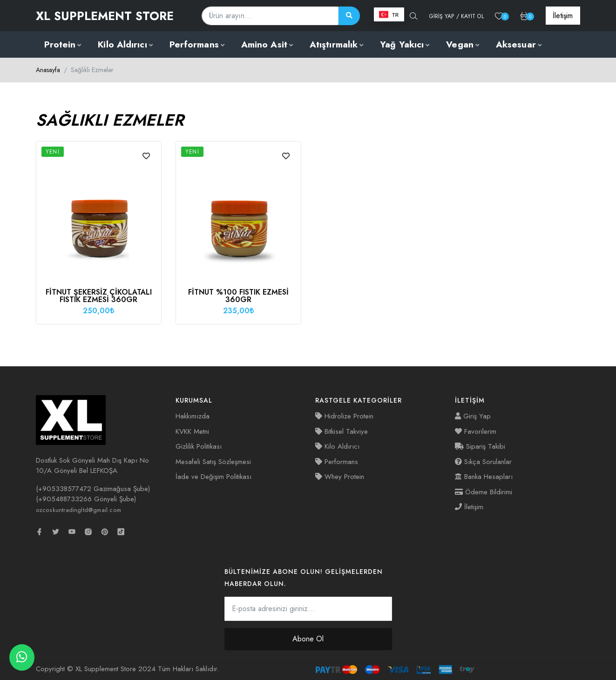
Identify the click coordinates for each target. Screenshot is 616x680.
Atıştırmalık (334, 44)
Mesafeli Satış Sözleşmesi (213, 462)
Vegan (460, 44)
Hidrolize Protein (344, 416)
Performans (194, 44)
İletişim (469, 507)
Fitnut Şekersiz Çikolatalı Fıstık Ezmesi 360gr (99, 296)
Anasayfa (48, 70)
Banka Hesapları (484, 477)
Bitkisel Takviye (342, 431)
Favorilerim (476, 431)
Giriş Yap (473, 416)
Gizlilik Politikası (199, 446)
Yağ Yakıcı (402, 44)
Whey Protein (340, 477)
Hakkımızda (193, 416)
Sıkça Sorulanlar (483, 462)
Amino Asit (264, 44)
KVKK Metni (192, 431)
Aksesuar (516, 44)
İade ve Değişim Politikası (213, 477)
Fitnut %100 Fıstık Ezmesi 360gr (238, 296)
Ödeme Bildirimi (484, 492)
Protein (60, 44)
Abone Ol (308, 639)
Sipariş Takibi (480, 446)
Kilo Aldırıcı (122, 44)
